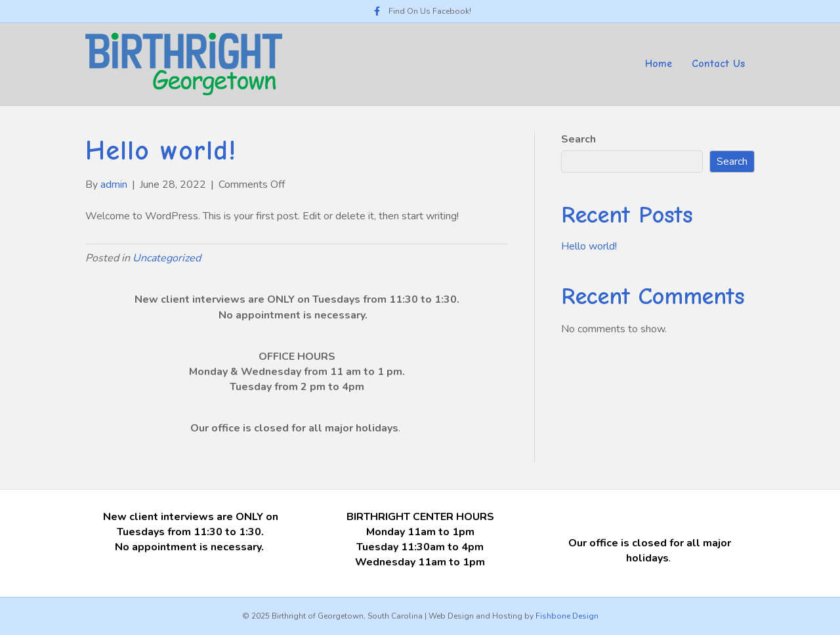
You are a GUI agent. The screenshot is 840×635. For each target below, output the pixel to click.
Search (578, 139)
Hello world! (589, 246)
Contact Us (718, 64)
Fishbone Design (567, 616)
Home (659, 64)
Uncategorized (167, 258)
